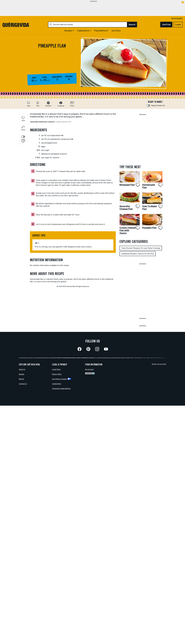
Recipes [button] (68, 31)
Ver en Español (177, 18)
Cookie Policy (57, 384)
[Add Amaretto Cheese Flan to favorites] (138, 206)
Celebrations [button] (83, 31)
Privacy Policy (57, 374)
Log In (178, 24)
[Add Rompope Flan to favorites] (138, 185)
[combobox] (88, 25)
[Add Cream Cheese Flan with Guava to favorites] (138, 228)
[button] (48, 104)
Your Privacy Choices (62, 379)
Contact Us (23, 384)
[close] (183, 3)
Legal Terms (56, 369)
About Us (22, 369)
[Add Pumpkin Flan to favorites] (160, 228)
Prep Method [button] (100, 31)
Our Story (116, 31)
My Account (89, 369)
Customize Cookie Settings (61, 388)
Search (132, 24)
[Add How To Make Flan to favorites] (160, 206)
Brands (21, 379)
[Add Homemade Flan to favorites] (160, 185)
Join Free (166, 24)
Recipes (22, 374)
